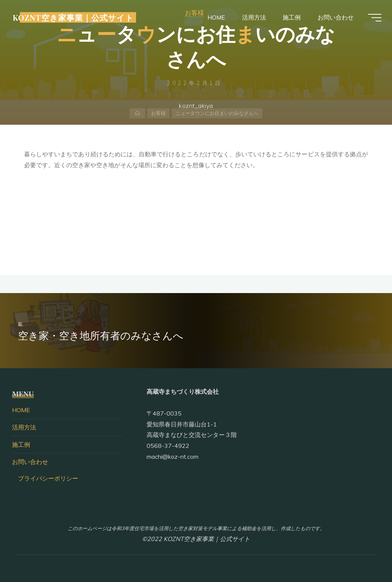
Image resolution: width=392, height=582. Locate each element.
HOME (21, 410)
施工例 (21, 444)
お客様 (158, 113)
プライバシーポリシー (48, 478)
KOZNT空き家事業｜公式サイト (75, 18)
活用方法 (24, 427)
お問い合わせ (30, 462)
